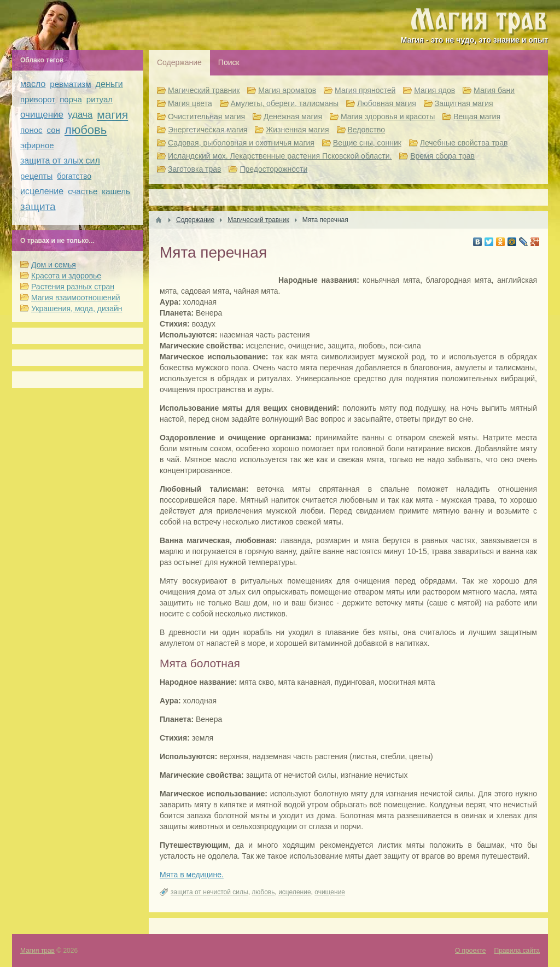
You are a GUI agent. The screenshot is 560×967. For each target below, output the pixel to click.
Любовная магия (387, 103)
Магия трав (37, 951)
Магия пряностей (365, 90)
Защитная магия (464, 103)
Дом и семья (54, 265)
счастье (83, 191)
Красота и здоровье (66, 276)
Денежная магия (293, 116)
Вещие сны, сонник (367, 143)
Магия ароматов (287, 90)
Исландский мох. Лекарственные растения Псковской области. (280, 156)
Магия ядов (434, 90)
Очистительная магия (206, 116)
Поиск (229, 62)
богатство (74, 176)
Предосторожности (273, 169)
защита (38, 206)
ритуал (100, 99)
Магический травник (204, 90)
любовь (263, 892)
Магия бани (494, 90)
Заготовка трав (195, 169)
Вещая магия (477, 116)
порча (71, 99)
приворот (38, 99)
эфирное (37, 145)
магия (112, 115)
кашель (116, 191)
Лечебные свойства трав (464, 143)
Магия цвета (190, 103)
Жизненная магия (297, 130)
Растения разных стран (73, 287)
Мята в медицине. (192, 875)
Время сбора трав (442, 156)
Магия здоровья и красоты (388, 116)
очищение (330, 892)
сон (54, 130)
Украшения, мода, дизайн (77, 308)
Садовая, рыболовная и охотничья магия (241, 143)
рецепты (36, 176)
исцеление (294, 892)
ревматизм (70, 84)
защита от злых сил (60, 161)
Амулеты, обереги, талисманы (285, 103)
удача (80, 115)
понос (31, 130)
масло (33, 84)
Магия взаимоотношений (76, 298)
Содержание (179, 62)
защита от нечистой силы (209, 892)
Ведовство (367, 130)
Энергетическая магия (208, 130)
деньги (109, 84)
